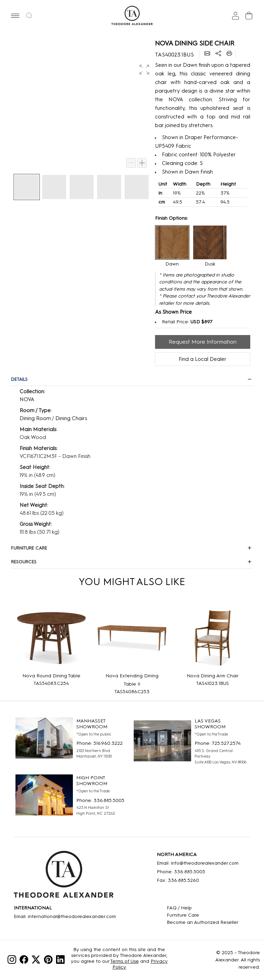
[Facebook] (24, 961)
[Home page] (132, 15)
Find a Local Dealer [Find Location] (203, 359)
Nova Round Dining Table (51, 676)
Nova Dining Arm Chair (213, 676)
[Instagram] (12, 961)
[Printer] (229, 54)
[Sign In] (235, 16)
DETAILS (19, 379)
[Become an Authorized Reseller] (203, 922)
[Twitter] (36, 961)
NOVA (27, 399)
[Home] (64, 877)
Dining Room (35, 418)
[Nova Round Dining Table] (51, 638)
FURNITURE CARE (29, 548)
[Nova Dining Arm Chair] (213, 638)
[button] (15, 15)
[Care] (203, 915)
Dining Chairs (71, 418)
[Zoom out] (131, 163)
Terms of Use (125, 961)
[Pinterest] (48, 961)
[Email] (207, 54)
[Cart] (249, 16)
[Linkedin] (60, 961)
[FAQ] (203, 908)
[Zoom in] (142, 163)
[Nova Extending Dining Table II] (132, 638)
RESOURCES (24, 562)
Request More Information (203, 342)
